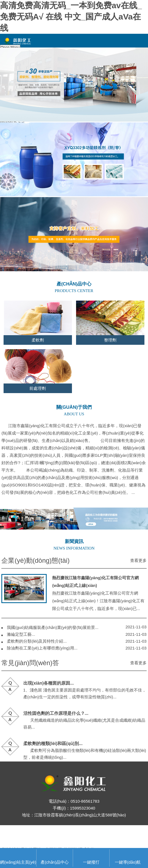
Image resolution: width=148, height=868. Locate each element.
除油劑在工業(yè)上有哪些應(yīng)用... (42, 648)
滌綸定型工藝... (21, 634)
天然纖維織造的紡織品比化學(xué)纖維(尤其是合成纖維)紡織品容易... (84, 720)
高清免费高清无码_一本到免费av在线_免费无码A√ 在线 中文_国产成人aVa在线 (71, 17)
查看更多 (138, 560)
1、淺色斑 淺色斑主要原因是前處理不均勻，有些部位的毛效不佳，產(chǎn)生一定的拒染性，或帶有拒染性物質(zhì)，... (85, 690)
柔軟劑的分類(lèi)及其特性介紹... (37, 641)
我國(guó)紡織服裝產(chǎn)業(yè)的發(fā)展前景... (53, 627)
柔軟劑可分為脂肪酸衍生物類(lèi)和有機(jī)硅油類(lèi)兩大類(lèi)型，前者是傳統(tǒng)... (85, 750)
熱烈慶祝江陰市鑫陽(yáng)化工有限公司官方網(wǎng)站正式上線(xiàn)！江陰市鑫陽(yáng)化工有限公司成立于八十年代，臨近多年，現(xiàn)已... (98, 593)
